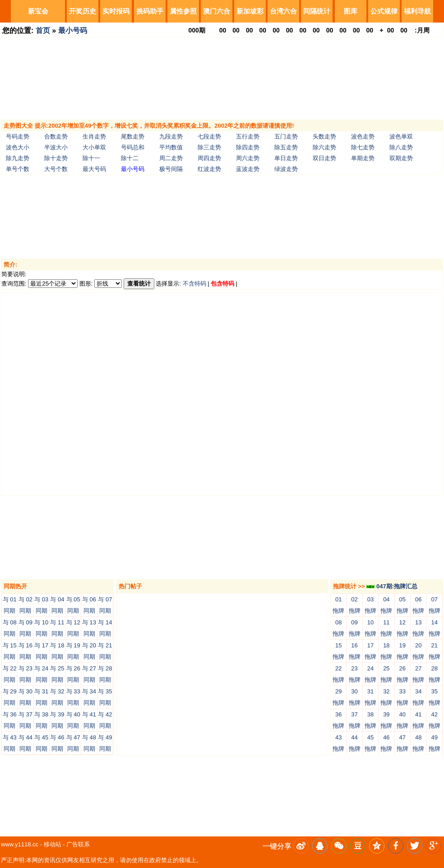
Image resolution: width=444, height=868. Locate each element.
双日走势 (324, 158)
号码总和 (133, 147)
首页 (43, 30)
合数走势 (56, 136)
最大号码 (94, 169)
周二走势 (171, 158)
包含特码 (222, 284)
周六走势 (248, 158)
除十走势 (56, 158)
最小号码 (73, 30)
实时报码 (116, 11)
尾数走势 (133, 136)
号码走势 (18, 136)
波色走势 (363, 136)
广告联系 (78, 844)
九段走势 (171, 136)
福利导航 (417, 11)
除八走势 (401, 147)
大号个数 (56, 169)
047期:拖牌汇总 (392, 586)
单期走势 (363, 158)
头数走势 (324, 136)
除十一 (91, 158)
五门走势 (286, 136)
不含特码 (194, 284)
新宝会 (38, 11)
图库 (351, 11)
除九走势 (18, 158)
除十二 (130, 158)
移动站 (53, 844)
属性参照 (183, 11)
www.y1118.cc (20, 844)
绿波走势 (286, 169)
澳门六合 (217, 11)
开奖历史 (83, 11)
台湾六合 (283, 11)
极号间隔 (171, 169)
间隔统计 (317, 11)
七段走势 (209, 136)
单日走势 (286, 158)
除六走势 (324, 147)
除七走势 (363, 147)
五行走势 (248, 136)
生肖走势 (94, 136)
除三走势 (209, 147)
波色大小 (18, 147)
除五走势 (286, 147)
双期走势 (401, 158)
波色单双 (401, 136)
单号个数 (18, 169)
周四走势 (209, 158)
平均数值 (171, 147)
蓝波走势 (248, 169)
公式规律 (384, 11)
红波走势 (209, 169)
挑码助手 (150, 11)
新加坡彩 (250, 11)
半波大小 (56, 147)
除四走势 (248, 147)
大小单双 (94, 147)
